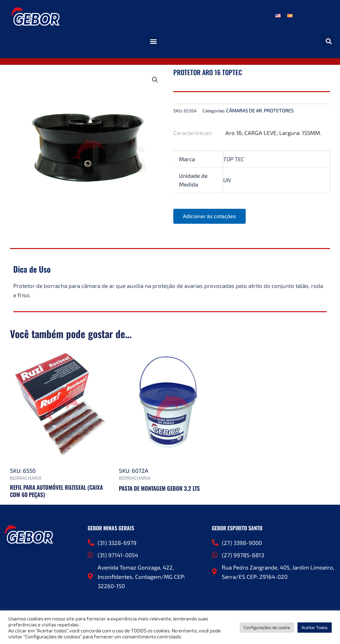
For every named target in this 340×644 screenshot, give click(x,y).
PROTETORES (279, 110)
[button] (153, 41)
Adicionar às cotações (210, 216)
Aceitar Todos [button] (315, 627)
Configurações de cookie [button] (267, 627)
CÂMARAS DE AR (244, 110)
